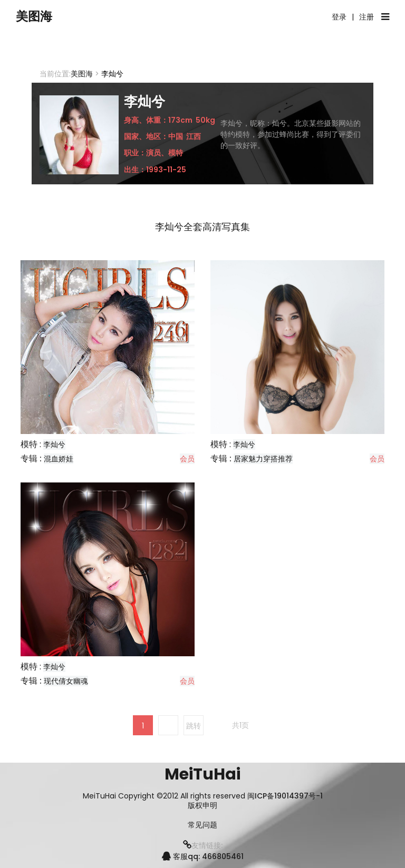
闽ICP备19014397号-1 (285, 796)
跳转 (194, 726)
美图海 (40, 17)
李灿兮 (54, 445)
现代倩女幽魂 (66, 681)
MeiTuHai (202, 774)
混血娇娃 (59, 459)
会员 (187, 459)
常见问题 (202, 825)
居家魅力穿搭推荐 (263, 459)
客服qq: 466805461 (203, 856)
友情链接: (203, 845)
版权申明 (202, 806)
